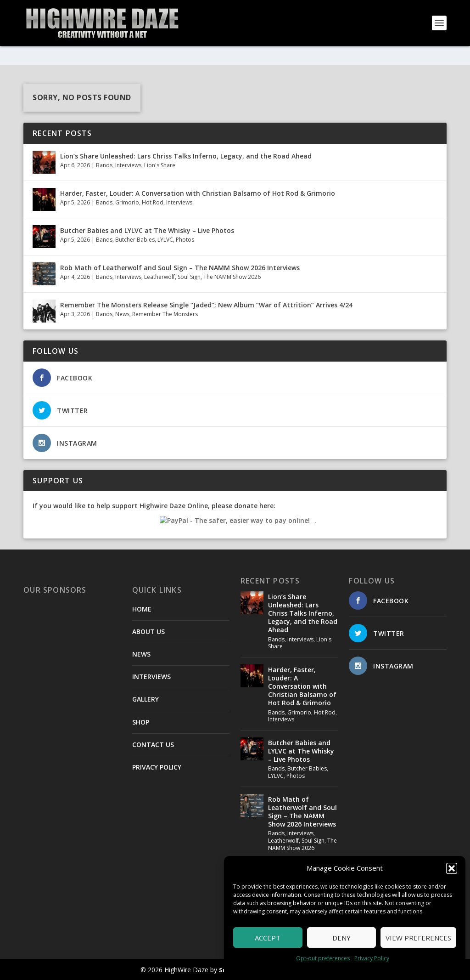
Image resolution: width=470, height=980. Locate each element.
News (122, 314)
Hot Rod (153, 202)
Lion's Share (160, 165)
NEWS (141, 654)
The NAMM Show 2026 (232, 277)
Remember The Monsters (165, 314)
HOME (142, 609)
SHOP (141, 722)
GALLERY (145, 699)
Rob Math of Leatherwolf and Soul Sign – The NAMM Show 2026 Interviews (180, 267)
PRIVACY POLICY (157, 767)
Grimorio (127, 202)
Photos (185, 240)
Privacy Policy (372, 958)
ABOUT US (148, 631)
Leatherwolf (159, 277)
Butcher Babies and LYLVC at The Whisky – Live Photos (147, 230)
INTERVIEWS (151, 677)
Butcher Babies (135, 240)
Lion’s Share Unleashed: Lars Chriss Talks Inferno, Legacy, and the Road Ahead (186, 156)
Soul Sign (189, 277)
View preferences (418, 938)
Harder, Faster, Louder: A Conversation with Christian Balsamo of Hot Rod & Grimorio (198, 193)
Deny (341, 938)
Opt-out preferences (323, 958)
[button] (452, 868)
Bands (104, 165)
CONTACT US (153, 744)
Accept (268, 938)
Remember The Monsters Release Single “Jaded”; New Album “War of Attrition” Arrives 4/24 (206, 304)
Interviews (128, 165)
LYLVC (165, 240)
